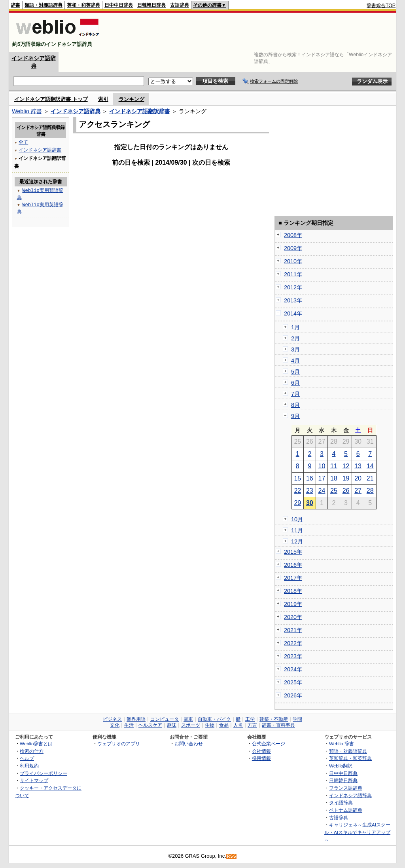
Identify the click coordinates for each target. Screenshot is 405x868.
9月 (295, 416)
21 (370, 478)
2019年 (293, 604)
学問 (297, 719)
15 (297, 478)
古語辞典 (180, 5)
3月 (295, 349)
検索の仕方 (32, 751)
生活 (129, 725)
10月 (297, 519)
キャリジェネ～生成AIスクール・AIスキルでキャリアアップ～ (357, 832)
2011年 (293, 274)
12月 (297, 541)
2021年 (293, 630)
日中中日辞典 (119, 5)
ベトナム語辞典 (346, 810)
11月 (297, 530)
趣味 (172, 725)
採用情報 (261, 758)
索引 (103, 99)
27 (358, 491)
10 (322, 466)
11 (334, 466)
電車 (188, 719)
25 (334, 491)
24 (322, 491)
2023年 (293, 656)
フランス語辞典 (346, 788)
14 (370, 466)
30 (310, 503)
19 (346, 478)
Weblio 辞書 (27, 111)
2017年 (293, 578)
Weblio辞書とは (36, 744)
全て (23, 142)
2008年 (293, 235)
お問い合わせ (189, 744)
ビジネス (112, 719)
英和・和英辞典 (83, 5)
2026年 (293, 695)
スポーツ (191, 725)
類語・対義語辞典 (44, 5)
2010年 (293, 261)
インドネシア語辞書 (40, 150)
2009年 (293, 248)
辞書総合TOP (381, 6)
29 (297, 503)
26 (346, 491)
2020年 (293, 617)
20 (358, 478)
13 (358, 466)
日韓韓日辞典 (151, 5)
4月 (295, 361)
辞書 (15, 5)
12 (346, 466)
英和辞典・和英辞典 (350, 758)
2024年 (293, 669)
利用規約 (29, 766)
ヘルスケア (150, 725)
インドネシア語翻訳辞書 (140, 111)
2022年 (293, 643)
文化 (115, 725)
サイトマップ (34, 780)
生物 (210, 725)
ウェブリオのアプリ (119, 744)
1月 (295, 327)
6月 (295, 383)
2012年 (293, 287)
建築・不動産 (274, 719)
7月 (295, 394)
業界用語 (136, 719)
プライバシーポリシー (44, 773)
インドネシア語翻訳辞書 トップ (51, 99)
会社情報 (261, 751)
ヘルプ (27, 758)
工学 (250, 719)
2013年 (293, 300)
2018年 (293, 591)
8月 (295, 405)
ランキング (132, 99)
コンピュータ (165, 719)
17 (322, 478)
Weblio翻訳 (341, 766)
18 (334, 478)
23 (310, 491)
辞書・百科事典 (278, 725)
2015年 (293, 552)
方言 (252, 725)
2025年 (293, 682)
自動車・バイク (214, 719)
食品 (224, 725)
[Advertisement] (252, 32)
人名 (238, 725)
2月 (295, 338)
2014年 (293, 313)
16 (310, 478)
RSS (232, 856)
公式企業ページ (269, 744)
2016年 (293, 565)
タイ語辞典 (341, 802)
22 (297, 491)
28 (370, 491)
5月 (295, 372)
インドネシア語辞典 (76, 111)
